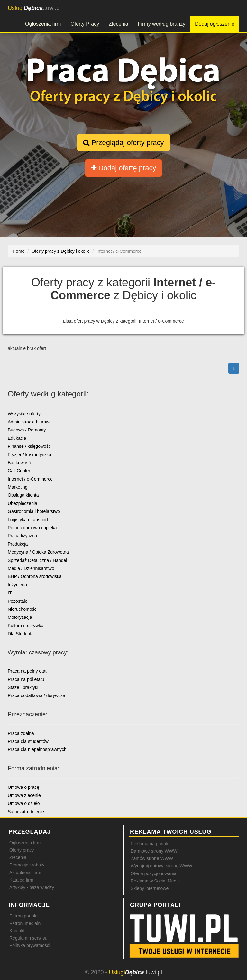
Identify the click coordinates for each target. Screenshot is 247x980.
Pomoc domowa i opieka (32, 528)
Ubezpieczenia (23, 503)
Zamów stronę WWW (152, 858)
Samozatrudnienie (26, 812)
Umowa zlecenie (24, 795)
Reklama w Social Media (155, 881)
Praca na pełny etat (27, 671)
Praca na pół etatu (26, 679)
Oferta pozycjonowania (153, 873)
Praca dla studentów (28, 741)
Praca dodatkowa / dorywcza (37, 695)
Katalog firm (21, 880)
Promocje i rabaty (27, 865)
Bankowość (19, 463)
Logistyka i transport (28, 520)
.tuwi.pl (34, 8)
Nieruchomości (23, 609)
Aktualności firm (25, 873)
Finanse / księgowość (29, 446)
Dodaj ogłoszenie (215, 24)
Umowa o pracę (23, 787)
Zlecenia (118, 24)
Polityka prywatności (30, 945)
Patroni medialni (25, 923)
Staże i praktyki (23, 687)
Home (18, 251)
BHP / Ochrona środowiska (35, 576)
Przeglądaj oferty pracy (123, 143)
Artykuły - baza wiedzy (32, 887)
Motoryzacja (20, 617)
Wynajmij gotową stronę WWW (161, 866)
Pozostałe (18, 601)
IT (10, 593)
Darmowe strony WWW (154, 851)
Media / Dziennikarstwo (31, 568)
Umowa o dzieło (24, 803)
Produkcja (18, 544)
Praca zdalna (21, 733)
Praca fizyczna (22, 536)
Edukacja (17, 438)
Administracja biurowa (30, 422)
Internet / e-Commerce (30, 479)
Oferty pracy (22, 850)
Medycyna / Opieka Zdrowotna (38, 552)
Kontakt (17, 931)
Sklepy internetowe (150, 888)
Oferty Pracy (85, 24)
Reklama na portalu (150, 844)
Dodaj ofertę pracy (124, 168)
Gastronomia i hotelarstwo (34, 511)
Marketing (18, 487)
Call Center (19, 471)
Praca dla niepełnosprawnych (37, 749)
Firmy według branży (162, 24)
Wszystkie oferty (24, 414)
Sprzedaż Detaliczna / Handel (37, 560)
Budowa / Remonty (27, 430)
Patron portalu (23, 916)
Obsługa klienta (23, 495)
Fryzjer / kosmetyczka (29, 455)
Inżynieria (17, 585)
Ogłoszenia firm (43, 24)
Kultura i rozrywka (26, 626)
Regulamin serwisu (28, 938)
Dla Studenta (21, 634)
